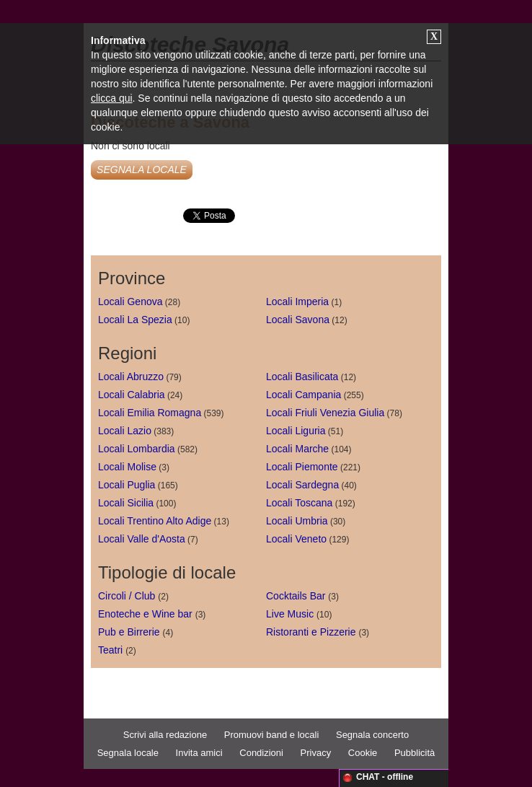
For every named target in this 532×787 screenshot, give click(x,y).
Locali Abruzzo (131, 377)
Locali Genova (130, 302)
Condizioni (261, 753)
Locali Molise (127, 467)
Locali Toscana (299, 503)
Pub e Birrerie (129, 632)
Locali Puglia (127, 485)
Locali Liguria (296, 431)
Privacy (316, 753)
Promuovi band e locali (272, 735)
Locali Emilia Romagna (150, 413)
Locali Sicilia (126, 503)
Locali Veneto (296, 539)
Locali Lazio (125, 431)
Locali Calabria (132, 395)
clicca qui (112, 98)
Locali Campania (303, 395)
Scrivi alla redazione (165, 735)
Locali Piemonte (302, 467)
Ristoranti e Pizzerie (311, 632)
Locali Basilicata (302, 377)
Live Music (290, 614)
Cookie (363, 753)
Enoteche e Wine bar (145, 614)
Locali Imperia (297, 302)
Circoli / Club (127, 596)
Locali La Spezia (135, 320)
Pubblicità (414, 753)
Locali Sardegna (302, 485)
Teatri (110, 650)
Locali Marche (297, 449)
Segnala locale (128, 753)
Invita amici (199, 753)
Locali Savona (298, 320)
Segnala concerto (372, 735)
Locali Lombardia (137, 449)
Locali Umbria (297, 521)
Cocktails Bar (296, 596)
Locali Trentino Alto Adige (155, 521)
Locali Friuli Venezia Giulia (325, 413)
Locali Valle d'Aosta (142, 539)
